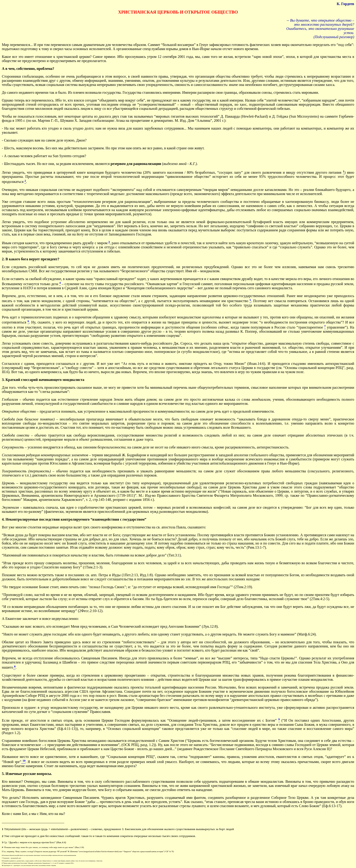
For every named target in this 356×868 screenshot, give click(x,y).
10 (3, 865)
